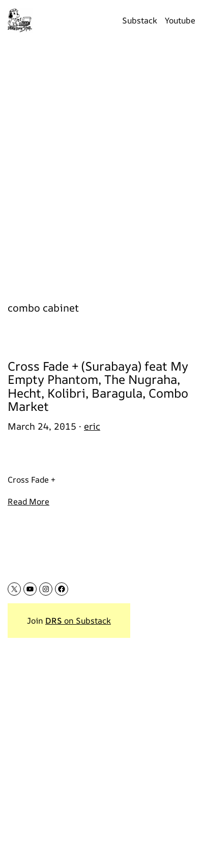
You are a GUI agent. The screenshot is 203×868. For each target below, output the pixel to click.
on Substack (78, 621)
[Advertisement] (101, 165)
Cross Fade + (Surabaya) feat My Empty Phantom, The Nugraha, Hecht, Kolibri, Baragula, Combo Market (98, 386)
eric (92, 426)
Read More (28, 501)
